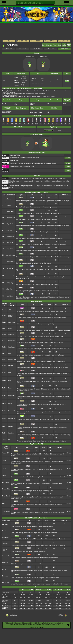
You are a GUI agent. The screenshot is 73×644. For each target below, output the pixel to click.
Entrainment (10, 276)
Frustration (12, 341)
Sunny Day (10, 283)
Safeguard (11, 335)
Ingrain (4, 475)
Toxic (10, 310)
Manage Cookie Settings (56, 623)
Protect (10, 328)
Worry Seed (6, 482)
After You (9, 289)
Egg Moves (64, 45)
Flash (10, 403)
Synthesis (9, 230)
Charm (4, 461)
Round (10, 388)
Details (68, 158)
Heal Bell (5, 543)
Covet (4, 531)
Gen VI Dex (50, 49)
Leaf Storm (10, 296)
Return (10, 353)
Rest (10, 373)
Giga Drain (10, 249)
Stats (60, 45)
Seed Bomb (6, 556)
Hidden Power (10, 316)
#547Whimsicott (13, 615)
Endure (4, 468)
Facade (11, 366)
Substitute (11, 433)
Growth (9, 205)
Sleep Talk (5, 562)
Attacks (55, 45)
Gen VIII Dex (23, 49)
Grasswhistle (6, 489)
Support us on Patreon (36, 628)
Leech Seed (10, 211)
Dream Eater (12, 411)
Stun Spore (10, 243)
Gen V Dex (64, 49)
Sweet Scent (6, 496)
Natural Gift (6, 453)
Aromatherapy (11, 255)
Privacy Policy (43, 623)
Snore (4, 569)
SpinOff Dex (69, 45)
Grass (59, 130)
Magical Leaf (10, 236)
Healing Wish (6, 511)
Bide (3, 504)
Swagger (11, 426)
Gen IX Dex (8, 49)
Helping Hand (10, 261)
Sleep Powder (11, 218)
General (44, 45)
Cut (9, 439)
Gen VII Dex (37, 49)
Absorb (9, 199)
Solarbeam (12, 347)
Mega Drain (10, 224)
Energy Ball (10, 268)
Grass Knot (12, 419)
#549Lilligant (61, 615)
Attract (10, 380)
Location (50, 45)
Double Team (12, 360)
